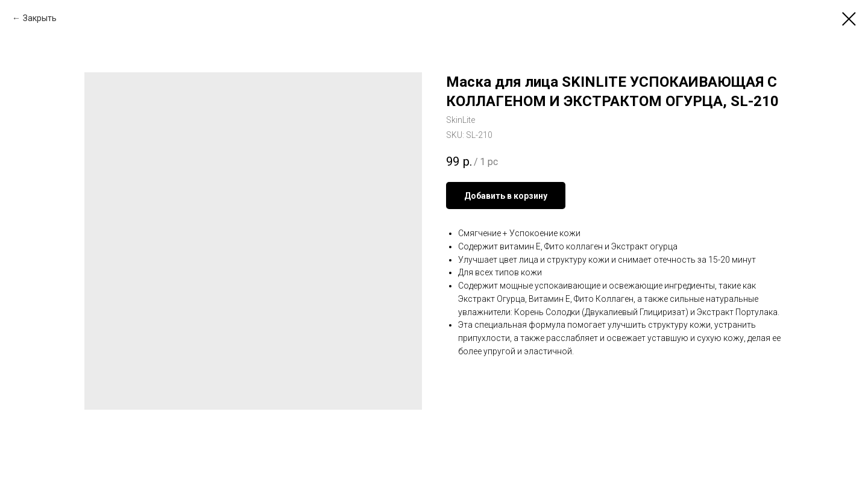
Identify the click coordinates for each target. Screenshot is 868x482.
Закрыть (40, 18)
